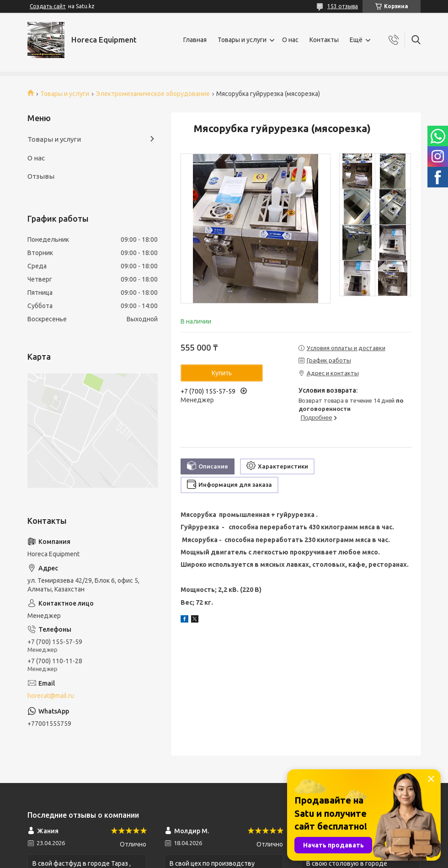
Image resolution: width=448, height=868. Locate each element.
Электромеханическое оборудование (153, 94)
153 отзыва (343, 6)
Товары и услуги (242, 40)
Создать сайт (48, 6)
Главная (195, 40)
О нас (290, 40)
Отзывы (41, 176)
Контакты (324, 40)
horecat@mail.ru (51, 696)
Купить (222, 373)
